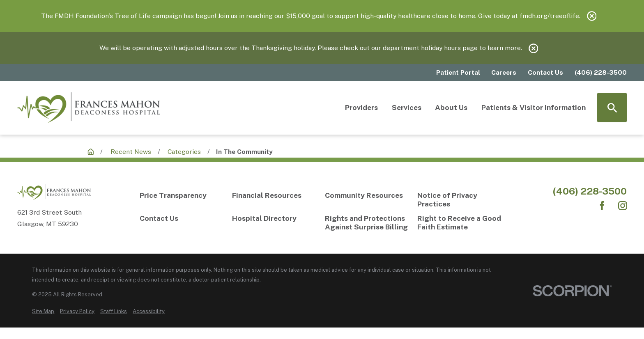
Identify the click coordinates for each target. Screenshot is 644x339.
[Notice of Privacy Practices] (461, 199)
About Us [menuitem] (451, 107)
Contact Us (545, 72)
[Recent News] (91, 152)
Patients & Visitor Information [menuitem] (534, 107)
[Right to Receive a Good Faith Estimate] (461, 222)
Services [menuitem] (407, 107)
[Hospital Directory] (275, 218)
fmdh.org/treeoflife (549, 16)
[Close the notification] (592, 16)
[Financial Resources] (275, 195)
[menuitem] (43, 311)
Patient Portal (458, 72)
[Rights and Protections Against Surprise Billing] (368, 222)
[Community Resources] (368, 195)
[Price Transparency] (183, 195)
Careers (504, 72)
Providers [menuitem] (361, 107)
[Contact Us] (183, 218)
